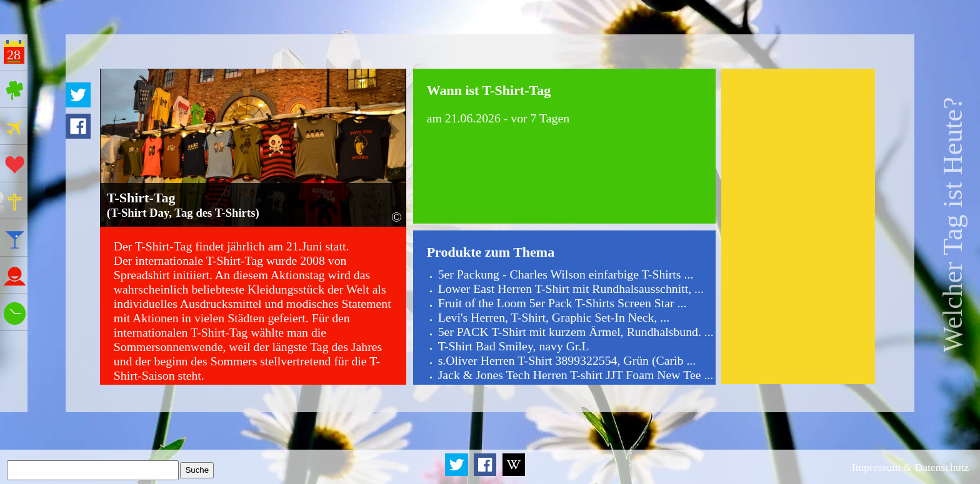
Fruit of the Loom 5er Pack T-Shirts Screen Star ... (562, 303)
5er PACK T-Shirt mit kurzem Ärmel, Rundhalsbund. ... (576, 332)
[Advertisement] (798, 226)
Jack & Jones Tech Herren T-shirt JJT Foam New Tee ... (576, 375)
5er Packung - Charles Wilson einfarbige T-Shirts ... (566, 274)
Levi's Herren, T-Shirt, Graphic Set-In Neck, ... (554, 317)
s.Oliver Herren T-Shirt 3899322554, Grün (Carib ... (567, 360)
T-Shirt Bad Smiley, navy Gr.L (514, 346)
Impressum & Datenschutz (911, 467)
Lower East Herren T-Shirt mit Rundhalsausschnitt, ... (571, 289)
